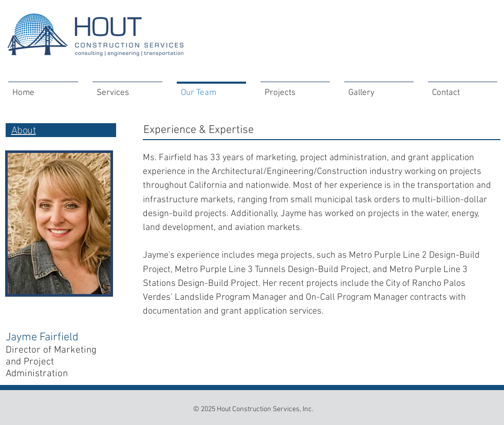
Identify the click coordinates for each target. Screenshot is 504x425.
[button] (295, 89)
